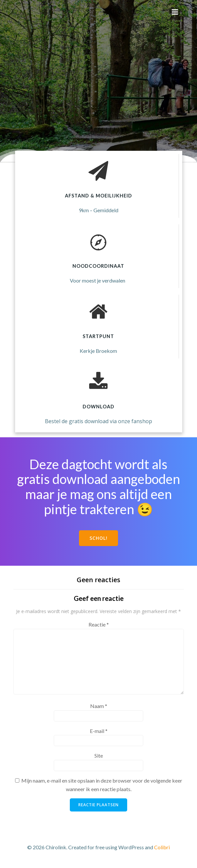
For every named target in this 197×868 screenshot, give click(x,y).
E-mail (99, 731)
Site (99, 755)
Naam (99, 706)
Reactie (99, 624)
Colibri (162, 847)
